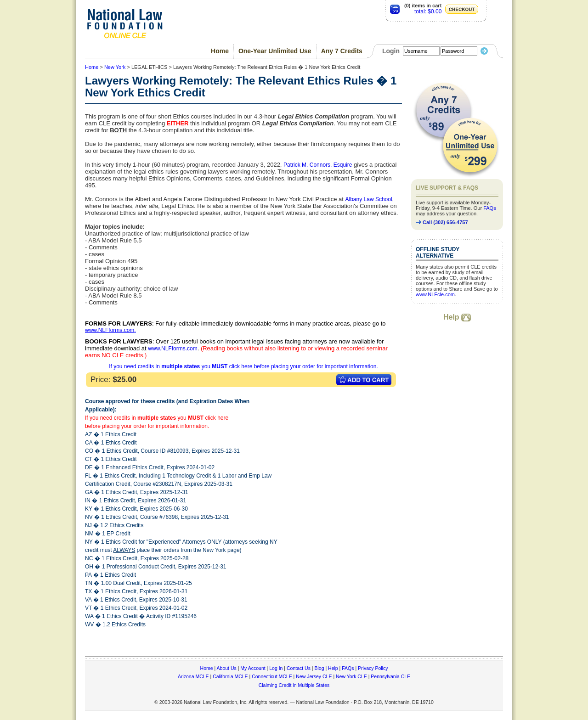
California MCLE (230, 676)
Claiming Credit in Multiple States (294, 685)
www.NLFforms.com (110, 330)
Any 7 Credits (342, 51)
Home (220, 51)
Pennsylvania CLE (390, 676)
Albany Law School (369, 199)
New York (115, 67)
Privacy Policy (373, 668)
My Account (253, 668)
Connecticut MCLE (272, 676)
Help (457, 317)
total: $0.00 (428, 11)
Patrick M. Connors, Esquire (318, 165)
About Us (227, 668)
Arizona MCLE (193, 676)
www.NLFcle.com (435, 294)
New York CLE (351, 676)
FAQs (490, 208)
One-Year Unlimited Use (275, 51)
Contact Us (299, 668)
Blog (319, 668)
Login (391, 51)
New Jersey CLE (314, 676)
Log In (276, 668)
